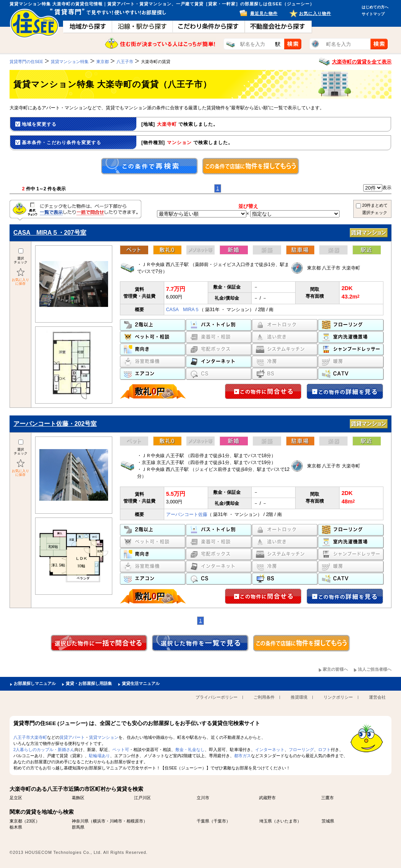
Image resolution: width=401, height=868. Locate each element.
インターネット (270, 750)
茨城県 (328, 821)
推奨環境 (299, 697)
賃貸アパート (72, 737)
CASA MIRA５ (183, 310)
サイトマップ (373, 14)
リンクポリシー (338, 697)
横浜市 (99, 821)
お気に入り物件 (315, 13)
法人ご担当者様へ (375, 669)
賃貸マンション (104, 737)
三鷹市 (327, 798)
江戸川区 (142, 798)
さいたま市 (287, 821)
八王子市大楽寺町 (30, 737)
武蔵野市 (267, 798)
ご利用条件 (264, 697)
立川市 (203, 798)
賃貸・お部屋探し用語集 (89, 683)
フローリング (301, 750)
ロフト (324, 750)
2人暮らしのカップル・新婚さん (44, 750)
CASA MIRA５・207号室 (50, 233)
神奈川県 (80, 821)
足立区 (16, 798)
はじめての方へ (375, 7)
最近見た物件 (264, 13)
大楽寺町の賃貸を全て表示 (362, 62)
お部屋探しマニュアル (35, 683)
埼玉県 (266, 821)
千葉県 (203, 821)
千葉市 (220, 821)
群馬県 (78, 827)
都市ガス (243, 756)
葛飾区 (78, 798)
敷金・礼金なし (190, 750)
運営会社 (377, 697)
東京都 (16, 821)
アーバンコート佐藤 (187, 514)
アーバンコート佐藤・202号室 (55, 424)
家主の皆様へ (335, 669)
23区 (31, 821)
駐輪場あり (99, 756)
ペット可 (121, 750)
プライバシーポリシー (217, 697)
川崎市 (116, 821)
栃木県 (16, 827)
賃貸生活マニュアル (141, 683)
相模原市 (135, 821)
